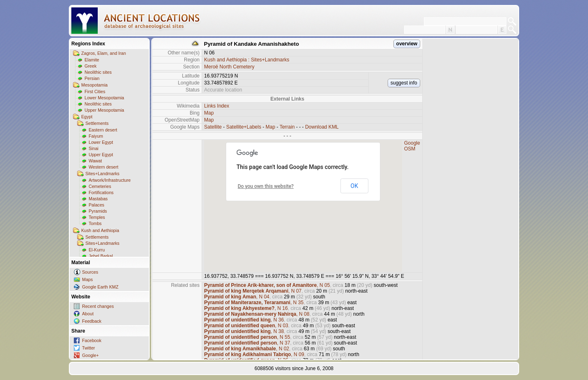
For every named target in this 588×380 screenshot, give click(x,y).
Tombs (95, 223)
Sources (90, 272)
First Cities (95, 91)
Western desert (103, 167)
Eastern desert (103, 130)
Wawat (95, 161)
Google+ (91, 355)
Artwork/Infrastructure (110, 180)
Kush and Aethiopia (100, 230)
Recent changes (98, 306)
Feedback (92, 321)
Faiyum (96, 136)
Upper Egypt (101, 155)
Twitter (88, 348)
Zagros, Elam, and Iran (103, 53)
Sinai (94, 148)
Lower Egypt (101, 142)
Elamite (92, 60)
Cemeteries (100, 186)
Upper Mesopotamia (104, 110)
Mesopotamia (94, 85)
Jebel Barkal (101, 256)
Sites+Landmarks (102, 174)
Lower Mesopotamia (104, 98)
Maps (87, 279)
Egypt (87, 117)
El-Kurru (97, 250)
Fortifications (101, 192)
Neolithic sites (98, 72)
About (88, 314)
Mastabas (98, 199)
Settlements (97, 123)
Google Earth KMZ (100, 287)
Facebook (92, 340)
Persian (92, 78)
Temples (97, 217)
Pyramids (98, 211)
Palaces (96, 205)
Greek (91, 66)
